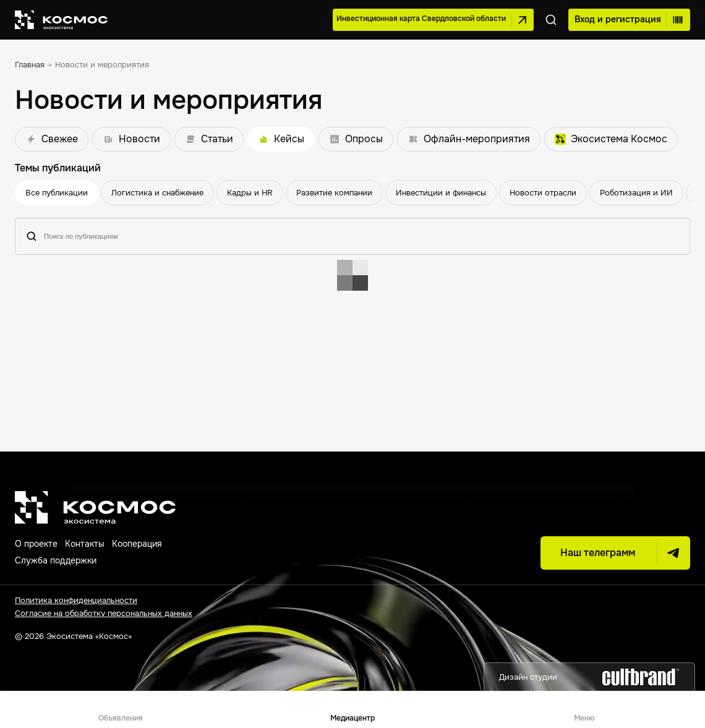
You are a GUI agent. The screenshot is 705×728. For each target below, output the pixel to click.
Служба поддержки (56, 560)
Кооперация (137, 544)
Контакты (85, 544)
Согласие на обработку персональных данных (104, 613)
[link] (30, 65)
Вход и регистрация (629, 20)
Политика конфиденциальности (76, 600)
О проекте (36, 544)
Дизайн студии (589, 677)
